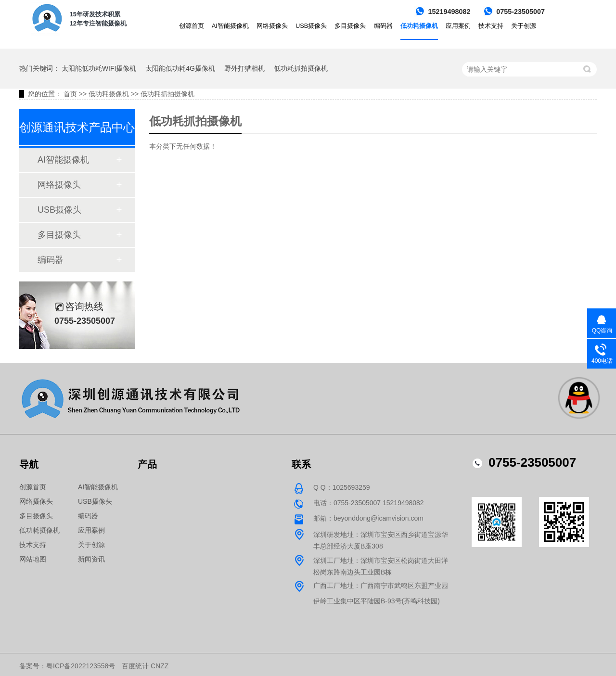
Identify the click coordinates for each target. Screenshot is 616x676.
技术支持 (491, 26)
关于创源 (524, 26)
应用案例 (458, 26)
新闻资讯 (91, 559)
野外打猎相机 (244, 68)
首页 (70, 94)
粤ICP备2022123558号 (81, 666)
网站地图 (33, 559)
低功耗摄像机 (419, 26)
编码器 (383, 26)
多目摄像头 (350, 26)
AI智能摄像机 (230, 26)
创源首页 (192, 26)
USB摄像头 (311, 26)
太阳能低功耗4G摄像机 (180, 68)
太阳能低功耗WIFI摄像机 (99, 68)
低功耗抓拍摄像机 (301, 68)
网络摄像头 (272, 26)
